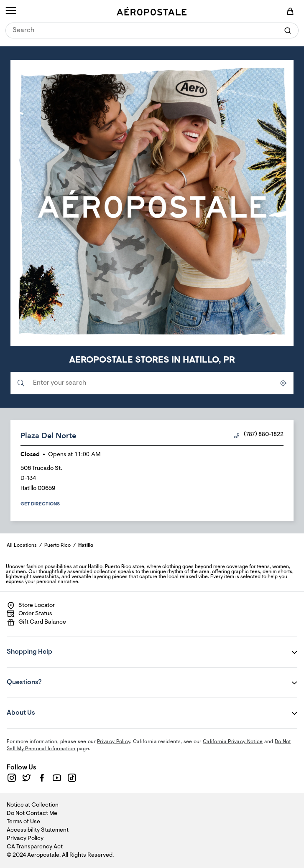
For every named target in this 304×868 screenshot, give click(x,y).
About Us (57, 707)
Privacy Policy (114, 742)
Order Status (29, 614)
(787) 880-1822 (259, 435)
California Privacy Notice (233, 742)
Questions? (57, 677)
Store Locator (31, 606)
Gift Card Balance (36, 622)
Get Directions (40, 504)
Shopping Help (57, 646)
